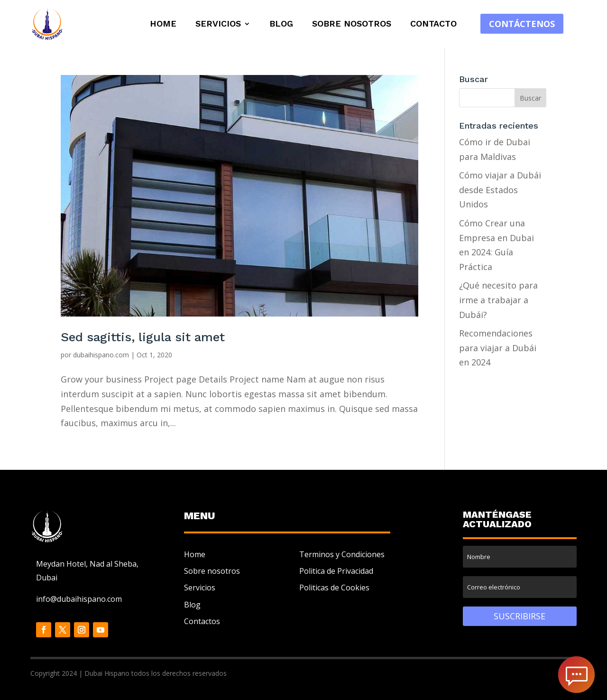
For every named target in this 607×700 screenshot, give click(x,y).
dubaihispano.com (101, 355)
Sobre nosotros (212, 571)
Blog (281, 24)
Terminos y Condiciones (342, 554)
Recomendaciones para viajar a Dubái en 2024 (498, 348)
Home (163, 24)
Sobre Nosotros (352, 24)
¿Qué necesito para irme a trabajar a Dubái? (498, 300)
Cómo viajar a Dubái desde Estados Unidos (500, 190)
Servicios (218, 24)
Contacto (433, 24)
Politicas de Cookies (334, 588)
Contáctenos (522, 24)
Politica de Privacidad (336, 571)
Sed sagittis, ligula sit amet (143, 337)
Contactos (202, 621)
